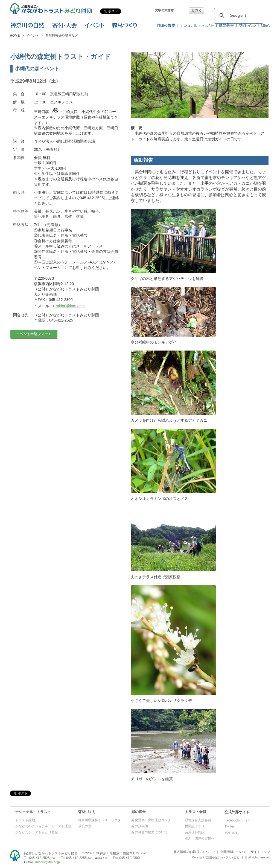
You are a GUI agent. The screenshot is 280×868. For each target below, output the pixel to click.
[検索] (238, 16)
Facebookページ (237, 820)
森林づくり (87, 812)
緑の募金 (139, 812)
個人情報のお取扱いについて (195, 852)
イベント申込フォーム (34, 334)
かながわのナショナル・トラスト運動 (43, 826)
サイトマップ (260, 852)
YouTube (231, 832)
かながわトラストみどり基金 (37, 832)
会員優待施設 (195, 832)
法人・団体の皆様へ (200, 838)
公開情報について (233, 852)
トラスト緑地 (25, 820)
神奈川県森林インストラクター (101, 820)
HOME (15, 36)
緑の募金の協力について (150, 832)
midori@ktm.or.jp (70, 306)
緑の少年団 (140, 826)
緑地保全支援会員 (198, 820)
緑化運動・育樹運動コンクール (154, 820)
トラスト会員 (196, 812)
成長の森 (85, 826)
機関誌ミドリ (195, 826)
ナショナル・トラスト (33, 812)
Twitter (229, 826)
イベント (33, 36)
